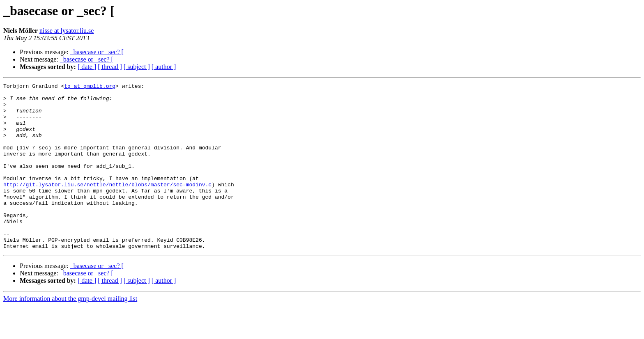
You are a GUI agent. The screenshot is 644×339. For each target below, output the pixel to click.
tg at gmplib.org (90, 87)
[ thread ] (110, 67)
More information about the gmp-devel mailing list (70, 332)
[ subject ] (137, 67)
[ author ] (164, 67)
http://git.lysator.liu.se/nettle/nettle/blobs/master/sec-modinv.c (107, 205)
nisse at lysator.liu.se (67, 31)
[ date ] (87, 67)
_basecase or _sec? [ (97, 52)
